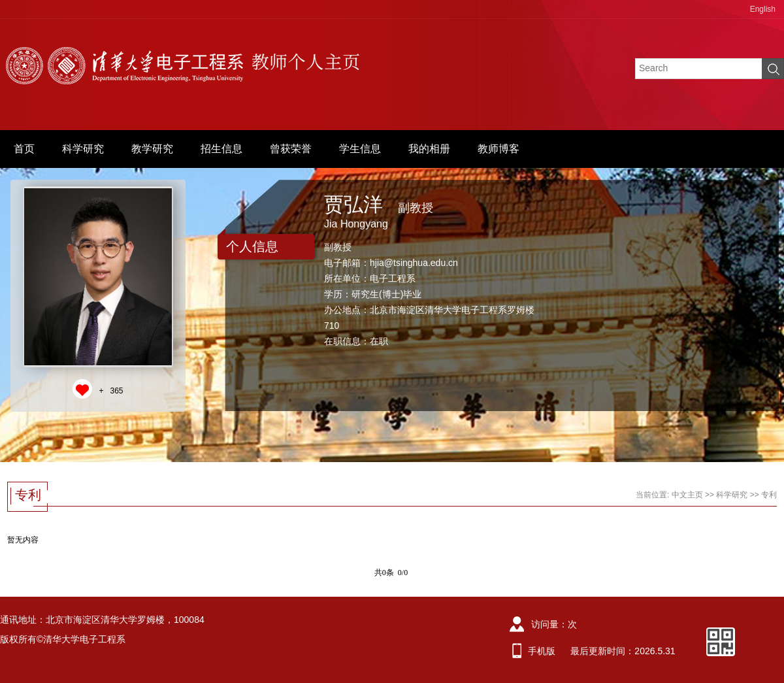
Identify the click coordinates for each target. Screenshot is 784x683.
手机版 (542, 651)
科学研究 (83, 149)
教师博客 (498, 149)
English (763, 9)
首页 (24, 149)
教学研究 (152, 149)
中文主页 (687, 495)
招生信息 (221, 149)
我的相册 (429, 149)
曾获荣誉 (291, 149)
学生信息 (360, 149)
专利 (769, 495)
